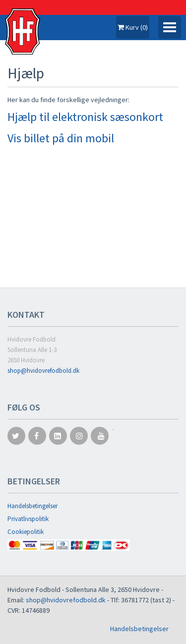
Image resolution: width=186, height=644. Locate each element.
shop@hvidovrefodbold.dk (43, 371)
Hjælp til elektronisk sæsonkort (85, 117)
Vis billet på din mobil (61, 138)
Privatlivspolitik (28, 519)
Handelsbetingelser (32, 506)
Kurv (133, 27)
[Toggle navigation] (170, 27)
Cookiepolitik (26, 532)
